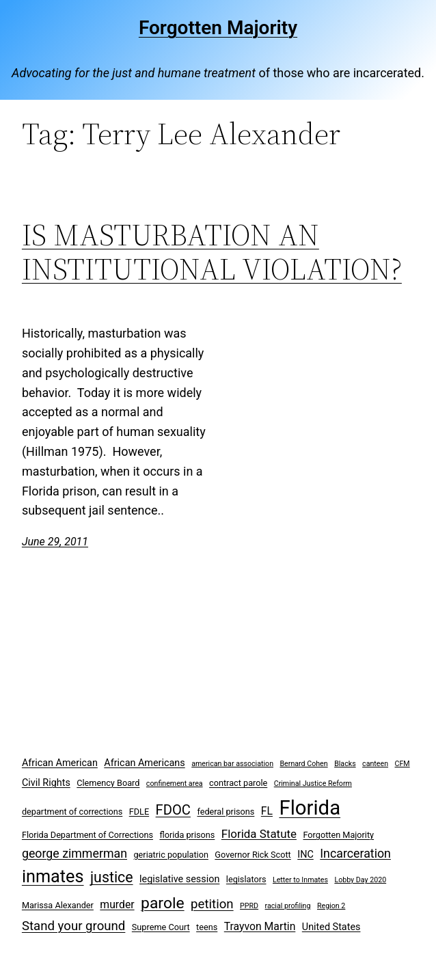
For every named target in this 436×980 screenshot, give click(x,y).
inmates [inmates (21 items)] (53, 876)
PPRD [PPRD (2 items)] (249, 906)
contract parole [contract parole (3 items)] (238, 783)
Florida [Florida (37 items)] (310, 808)
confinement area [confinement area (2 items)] (175, 784)
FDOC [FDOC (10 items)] (173, 810)
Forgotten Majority (218, 28)
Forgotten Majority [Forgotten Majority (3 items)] (338, 835)
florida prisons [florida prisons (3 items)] (187, 835)
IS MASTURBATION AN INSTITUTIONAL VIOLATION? (212, 253)
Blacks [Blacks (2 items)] (345, 764)
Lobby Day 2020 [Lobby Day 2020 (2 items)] (360, 880)
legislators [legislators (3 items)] (246, 879)
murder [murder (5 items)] (117, 904)
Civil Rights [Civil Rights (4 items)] (46, 783)
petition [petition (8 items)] (212, 904)
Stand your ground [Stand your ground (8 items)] (73, 926)
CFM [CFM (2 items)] (403, 764)
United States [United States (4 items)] (331, 927)
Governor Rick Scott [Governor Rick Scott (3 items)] (253, 855)
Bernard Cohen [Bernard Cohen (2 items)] (303, 764)
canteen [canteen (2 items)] (375, 764)
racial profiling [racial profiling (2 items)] (288, 906)
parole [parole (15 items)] (163, 903)
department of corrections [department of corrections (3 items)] (72, 812)
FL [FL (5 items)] (267, 811)
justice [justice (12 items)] (112, 877)
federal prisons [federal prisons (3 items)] (226, 812)
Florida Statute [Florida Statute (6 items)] (259, 834)
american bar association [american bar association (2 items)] (232, 764)
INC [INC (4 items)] (305, 855)
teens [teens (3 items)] (207, 927)
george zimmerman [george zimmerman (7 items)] (74, 853)
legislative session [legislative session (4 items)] (179, 879)
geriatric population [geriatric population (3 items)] (171, 855)
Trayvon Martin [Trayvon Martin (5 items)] (260, 926)
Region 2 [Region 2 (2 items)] (331, 906)
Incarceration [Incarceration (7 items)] (355, 853)
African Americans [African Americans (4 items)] (144, 763)
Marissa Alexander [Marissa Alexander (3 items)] (58, 905)
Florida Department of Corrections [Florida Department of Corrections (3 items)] (87, 835)
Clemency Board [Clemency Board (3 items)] (108, 783)
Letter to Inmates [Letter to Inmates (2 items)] (300, 880)
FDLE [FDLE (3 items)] (139, 812)
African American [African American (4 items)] (60, 763)
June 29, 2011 (55, 542)
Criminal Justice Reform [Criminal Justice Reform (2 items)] (313, 784)
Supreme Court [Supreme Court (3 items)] (161, 927)
